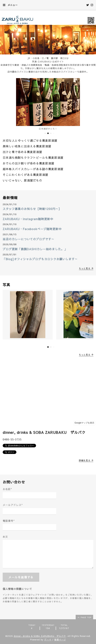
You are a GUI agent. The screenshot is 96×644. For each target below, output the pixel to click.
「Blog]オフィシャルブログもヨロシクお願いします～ (40, 259)
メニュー (10, 5)
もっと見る (86, 268)
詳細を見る (86, 460)
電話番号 (9, 521)
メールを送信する (21, 577)
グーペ (48, 640)
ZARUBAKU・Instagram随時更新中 (28, 219)
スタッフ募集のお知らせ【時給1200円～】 (32, 209)
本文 (5, 537)
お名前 (7, 489)
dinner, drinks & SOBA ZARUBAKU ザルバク (40, 636)
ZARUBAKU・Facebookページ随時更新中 (32, 229)
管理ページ (60, 640)
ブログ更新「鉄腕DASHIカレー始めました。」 (35, 249)
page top (84, 617)
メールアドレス (13, 505)
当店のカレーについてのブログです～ (28, 239)
